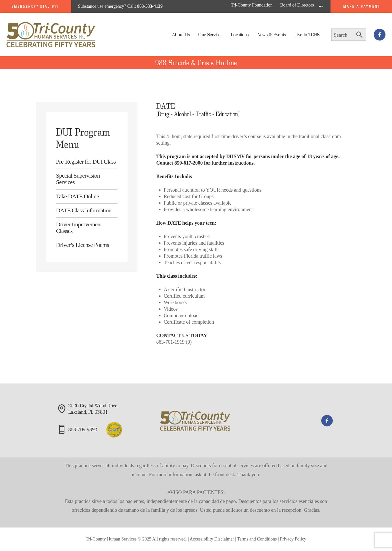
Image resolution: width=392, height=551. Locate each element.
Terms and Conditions (257, 539)
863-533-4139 (150, 6)
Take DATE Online (77, 196)
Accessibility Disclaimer (212, 539)
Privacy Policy (293, 539)
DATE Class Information (84, 210)
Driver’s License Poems (82, 245)
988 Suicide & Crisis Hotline (196, 63)
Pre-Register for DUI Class (86, 162)
